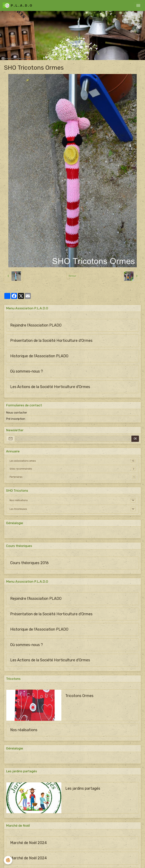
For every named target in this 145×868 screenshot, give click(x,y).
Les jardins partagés (83, 788)
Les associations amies (73, 461)
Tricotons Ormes (79, 696)
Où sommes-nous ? (27, 371)
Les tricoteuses (18, 509)
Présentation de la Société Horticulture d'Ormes (51, 341)
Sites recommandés (73, 469)
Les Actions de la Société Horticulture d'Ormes (50, 387)
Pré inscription (16, 419)
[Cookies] (8, 860)
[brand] (17, 5)
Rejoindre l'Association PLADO (36, 325)
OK (135, 439)
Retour (72, 276)
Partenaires (73, 477)
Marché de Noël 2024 (29, 843)
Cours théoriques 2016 (29, 563)
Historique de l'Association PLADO (39, 356)
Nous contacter (17, 413)
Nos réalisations (19, 500)
